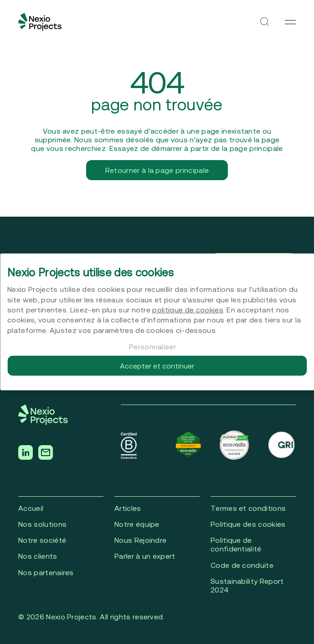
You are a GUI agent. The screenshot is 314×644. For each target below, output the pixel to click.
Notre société (42, 540)
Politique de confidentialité (236, 544)
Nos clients (38, 556)
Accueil (31, 508)
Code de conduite (242, 565)
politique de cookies (188, 310)
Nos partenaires (46, 572)
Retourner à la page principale (157, 170)
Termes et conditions (248, 508)
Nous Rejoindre (140, 540)
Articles (128, 508)
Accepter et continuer (157, 366)
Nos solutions (42, 524)
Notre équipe (137, 524)
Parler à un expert (145, 556)
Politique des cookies (248, 524)
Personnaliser (152, 347)
